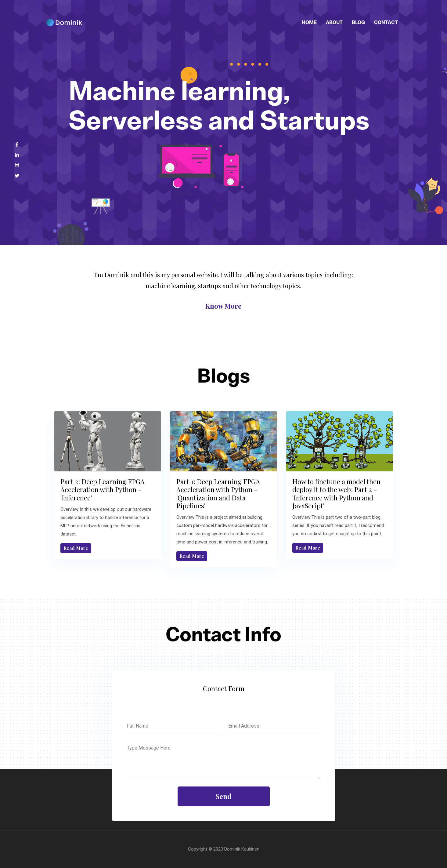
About (334, 22)
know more (223, 306)
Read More (76, 548)
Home (309, 22)
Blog (358, 22)
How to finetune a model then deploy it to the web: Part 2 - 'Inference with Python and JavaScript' (336, 494)
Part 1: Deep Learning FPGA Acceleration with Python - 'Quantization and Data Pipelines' (218, 494)
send (223, 796)
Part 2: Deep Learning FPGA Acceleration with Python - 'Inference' (103, 490)
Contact (386, 22)
